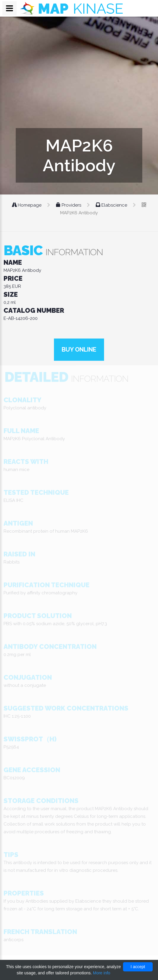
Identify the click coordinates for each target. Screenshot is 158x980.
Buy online (79, 349)
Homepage (27, 205)
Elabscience (112, 205)
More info (101, 973)
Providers (69, 205)
